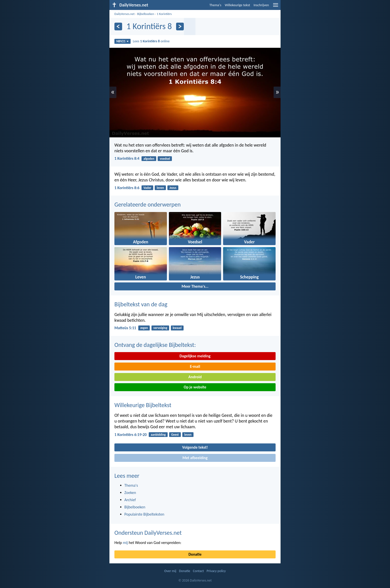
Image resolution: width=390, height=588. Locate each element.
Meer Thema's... (195, 286)
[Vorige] (118, 27)
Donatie (195, 554)
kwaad (177, 328)
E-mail (195, 366)
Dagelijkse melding (195, 356)
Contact (198, 571)
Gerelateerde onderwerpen (147, 204)
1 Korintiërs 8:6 (127, 188)
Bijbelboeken (146, 14)
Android (195, 377)
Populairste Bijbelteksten (144, 514)
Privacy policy (216, 571)
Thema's (215, 5)
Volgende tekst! (195, 447)
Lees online (151, 41)
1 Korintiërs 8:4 (127, 158)
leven (160, 188)
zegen (144, 328)
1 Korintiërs (164, 14)
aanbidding (158, 435)
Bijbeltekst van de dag (141, 304)
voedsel (165, 159)
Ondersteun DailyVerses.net (148, 533)
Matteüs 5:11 (125, 328)
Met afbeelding (195, 458)
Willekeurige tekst (238, 5)
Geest (175, 435)
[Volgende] (180, 27)
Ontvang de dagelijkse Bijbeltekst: (155, 345)
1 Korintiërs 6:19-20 (131, 435)
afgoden (149, 159)
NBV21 (123, 41)
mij (125, 543)
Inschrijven (261, 5)
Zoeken (130, 493)
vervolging (160, 328)
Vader (147, 188)
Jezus (173, 188)
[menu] (276, 7)
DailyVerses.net (124, 14)
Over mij (170, 571)
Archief (130, 500)
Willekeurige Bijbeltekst (143, 405)
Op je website (195, 387)
